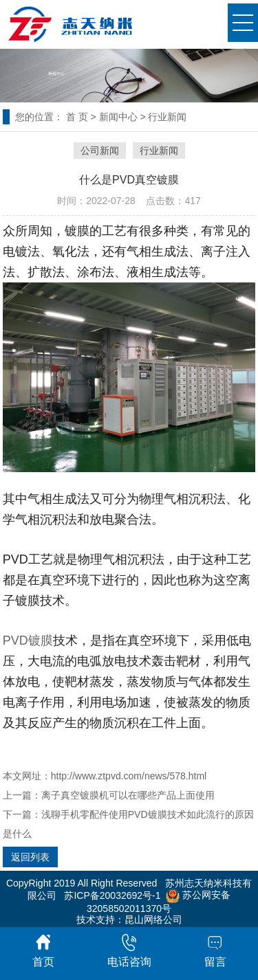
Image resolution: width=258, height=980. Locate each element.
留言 (215, 951)
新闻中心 (118, 117)
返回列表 (30, 857)
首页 (43, 951)
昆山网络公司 (153, 920)
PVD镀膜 (28, 641)
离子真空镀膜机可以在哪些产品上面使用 (128, 795)
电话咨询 (129, 951)
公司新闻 (100, 151)
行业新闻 (167, 117)
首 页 (77, 117)
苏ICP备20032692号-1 (112, 895)
